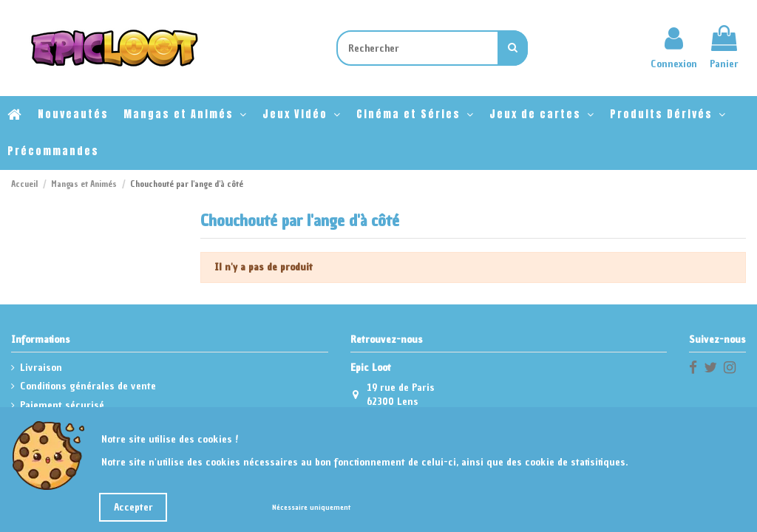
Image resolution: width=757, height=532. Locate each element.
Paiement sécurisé (62, 405)
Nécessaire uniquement (311, 507)
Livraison (41, 368)
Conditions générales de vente (88, 386)
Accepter (133, 507)
